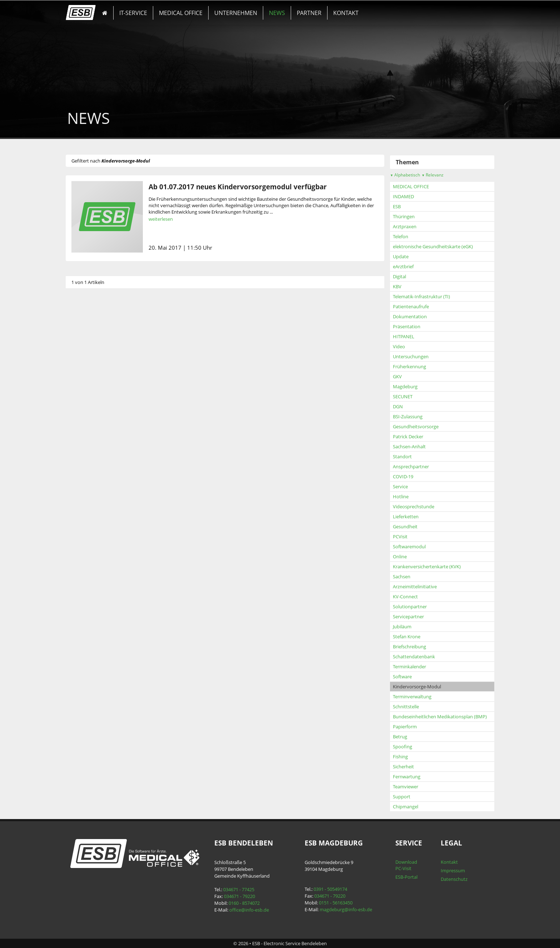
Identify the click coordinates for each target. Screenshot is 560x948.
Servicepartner (408, 617)
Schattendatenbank (414, 657)
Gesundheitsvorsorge (416, 426)
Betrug (400, 737)
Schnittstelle (406, 707)
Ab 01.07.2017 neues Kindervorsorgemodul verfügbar (238, 187)
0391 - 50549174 (330, 889)
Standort (402, 456)
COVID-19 (403, 477)
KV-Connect (405, 597)
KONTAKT (346, 13)
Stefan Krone (407, 637)
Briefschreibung (409, 647)
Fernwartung (407, 777)
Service (400, 487)
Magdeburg (405, 386)
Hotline (401, 497)
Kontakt (449, 862)
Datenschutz (454, 879)
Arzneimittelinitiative (415, 587)
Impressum (453, 870)
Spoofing (402, 747)
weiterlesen (161, 219)
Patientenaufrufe (411, 306)
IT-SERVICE (133, 13)
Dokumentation (410, 316)
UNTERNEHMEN (236, 13)
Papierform (405, 727)
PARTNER (309, 13)
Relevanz (432, 175)
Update (401, 256)
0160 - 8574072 (244, 903)
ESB (397, 206)
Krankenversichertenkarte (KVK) (427, 567)
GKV (397, 376)
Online (400, 557)
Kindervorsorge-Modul (417, 687)
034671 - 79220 (239, 896)
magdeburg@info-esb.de (346, 909)
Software (402, 677)
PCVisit (400, 537)
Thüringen (404, 216)
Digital (399, 276)
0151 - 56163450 (336, 903)
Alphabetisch (405, 175)
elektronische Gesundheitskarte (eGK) (433, 246)
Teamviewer (406, 787)
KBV (397, 286)
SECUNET (403, 396)
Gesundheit (405, 527)
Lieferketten (406, 517)
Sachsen (402, 577)
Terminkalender (409, 667)
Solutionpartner (410, 607)
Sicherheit (403, 767)
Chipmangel (406, 807)
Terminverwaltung (412, 697)
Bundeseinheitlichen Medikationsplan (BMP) (440, 717)
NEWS (277, 13)
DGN (398, 406)
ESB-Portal (406, 877)
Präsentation (407, 326)
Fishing (400, 757)
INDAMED (403, 196)
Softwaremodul (409, 547)
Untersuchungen (411, 356)
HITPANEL (404, 336)
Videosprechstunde (414, 507)
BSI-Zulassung (408, 416)
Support (402, 797)
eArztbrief (403, 266)
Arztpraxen (405, 226)
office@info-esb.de (249, 910)
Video (399, 346)
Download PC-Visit (406, 865)
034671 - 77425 (239, 889)
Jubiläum (402, 627)
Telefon (401, 236)
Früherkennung (409, 366)
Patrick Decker (408, 436)
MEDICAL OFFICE (181, 13)
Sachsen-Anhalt (409, 446)
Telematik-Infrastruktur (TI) (421, 296)
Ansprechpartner (411, 466)
